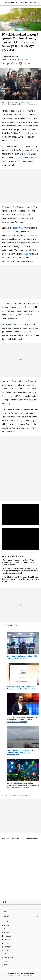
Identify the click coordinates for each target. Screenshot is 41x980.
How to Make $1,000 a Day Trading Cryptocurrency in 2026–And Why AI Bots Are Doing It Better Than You (23, 785)
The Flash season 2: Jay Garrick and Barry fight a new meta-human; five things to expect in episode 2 (20, 579)
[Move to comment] (29, 64)
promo (11, 324)
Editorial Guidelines (30, 838)
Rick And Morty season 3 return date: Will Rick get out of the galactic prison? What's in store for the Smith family (20, 571)
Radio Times (17, 228)
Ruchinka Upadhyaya (12, 56)
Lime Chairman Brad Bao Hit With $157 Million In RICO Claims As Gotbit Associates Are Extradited (22, 720)
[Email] (25, 64)
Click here (24, 154)
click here (31, 158)
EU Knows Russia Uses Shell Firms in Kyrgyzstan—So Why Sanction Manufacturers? (21, 752)
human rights (28, 254)
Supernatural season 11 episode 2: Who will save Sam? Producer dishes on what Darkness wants (19, 563)
